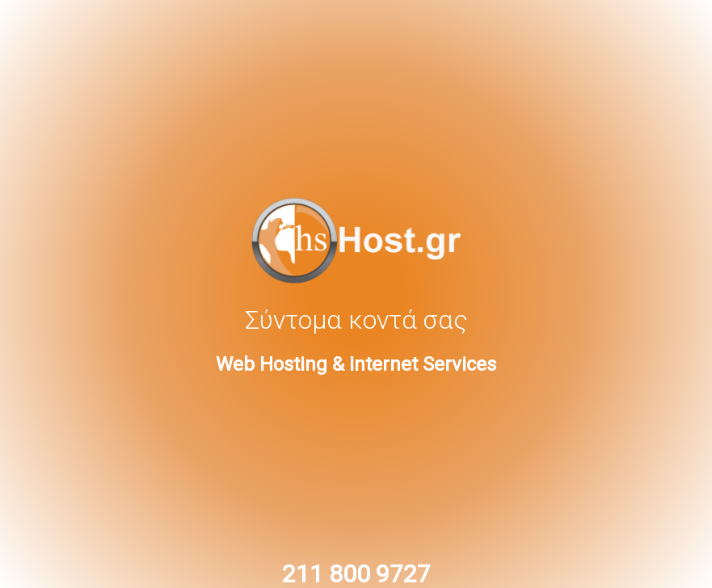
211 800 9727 (356, 574)
